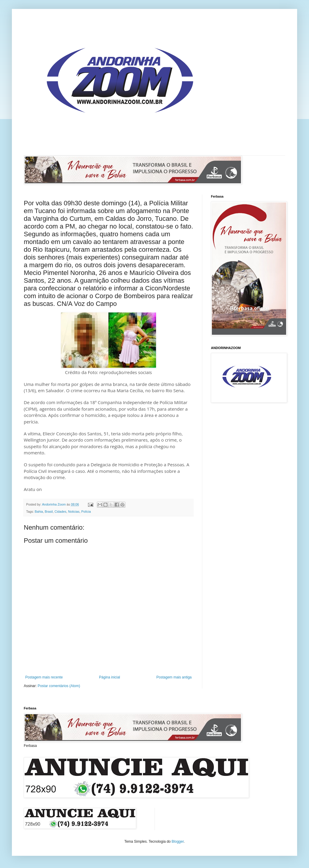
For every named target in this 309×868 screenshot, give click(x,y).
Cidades (60, 512)
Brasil (49, 512)
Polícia (86, 512)
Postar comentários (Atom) (59, 686)
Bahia (39, 512)
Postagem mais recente (44, 677)
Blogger (178, 842)
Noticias (74, 512)
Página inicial (109, 677)
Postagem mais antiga (174, 677)
